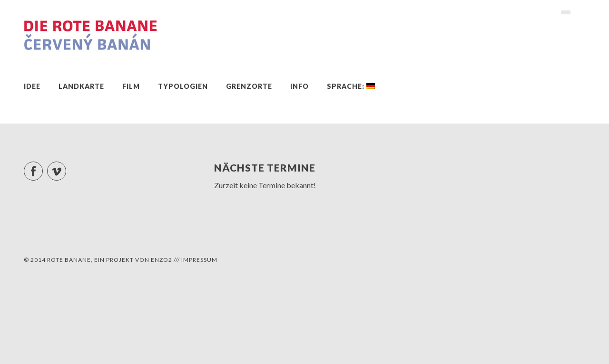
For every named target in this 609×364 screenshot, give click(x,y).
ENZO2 (162, 260)
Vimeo (66, 167)
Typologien (183, 86)
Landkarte (81, 86)
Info (300, 86)
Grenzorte (249, 86)
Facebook (43, 167)
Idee (32, 86)
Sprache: (351, 86)
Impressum (199, 260)
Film (131, 86)
